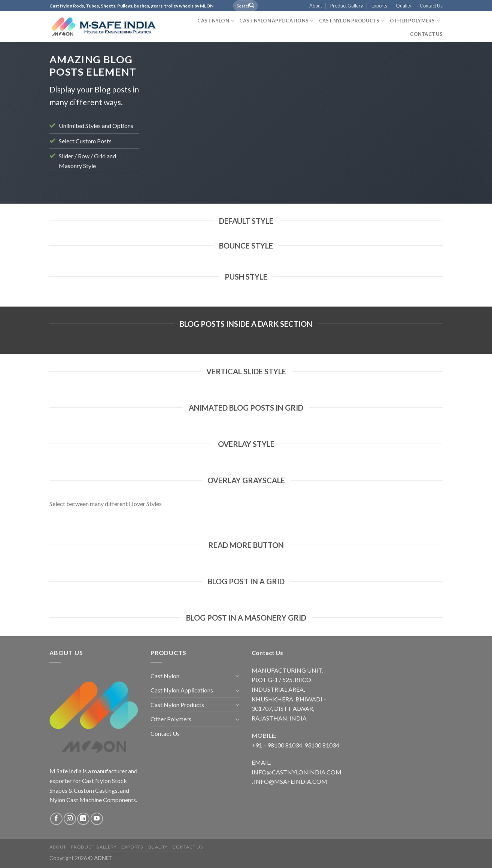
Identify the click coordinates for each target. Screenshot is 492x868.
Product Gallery (347, 6)
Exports (379, 6)
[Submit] (252, 6)
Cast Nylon (216, 21)
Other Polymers (415, 21)
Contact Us (431, 6)
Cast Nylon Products (352, 21)
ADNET (103, 858)
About (316, 6)
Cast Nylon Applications (276, 21)
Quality (404, 6)
